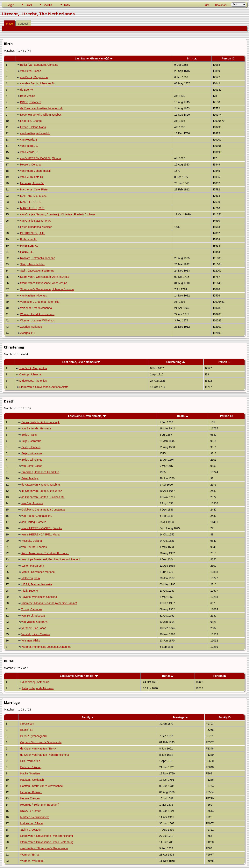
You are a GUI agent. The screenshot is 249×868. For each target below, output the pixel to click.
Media (48, 5)
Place (9, 23)
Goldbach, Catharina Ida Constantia (43, 510)
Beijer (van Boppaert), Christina (39, 65)
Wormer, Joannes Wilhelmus (38, 320)
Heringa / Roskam (31, 792)
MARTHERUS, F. (31, 202)
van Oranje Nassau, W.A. (36, 221)
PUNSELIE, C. (29, 246)
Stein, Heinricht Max (32, 264)
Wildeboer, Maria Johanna (36, 308)
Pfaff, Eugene (30, 591)
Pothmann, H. (29, 239)
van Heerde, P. (29, 152)
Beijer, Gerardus (31, 441)
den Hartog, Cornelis (34, 522)
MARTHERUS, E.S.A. (33, 196)
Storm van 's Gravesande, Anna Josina (44, 283)
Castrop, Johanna (30, 374)
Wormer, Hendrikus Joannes (37, 314)
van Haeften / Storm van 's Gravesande (44, 848)
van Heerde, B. (29, 140)
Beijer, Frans (29, 435)
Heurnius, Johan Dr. (32, 183)
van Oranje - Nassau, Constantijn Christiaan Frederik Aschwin (58, 214)
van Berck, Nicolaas (33, 616)
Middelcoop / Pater (32, 823)
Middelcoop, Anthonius (33, 381)
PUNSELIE (27, 252)
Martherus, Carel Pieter (34, 189)
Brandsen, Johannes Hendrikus (40, 472)
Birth (192, 58)
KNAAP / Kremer (30, 811)
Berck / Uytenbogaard (33, 736)
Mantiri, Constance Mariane (38, 572)
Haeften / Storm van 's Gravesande (41, 786)
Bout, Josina (28, 96)
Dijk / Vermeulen (30, 761)
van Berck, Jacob (31, 71)
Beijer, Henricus (31, 447)
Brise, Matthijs (30, 478)
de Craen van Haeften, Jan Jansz (42, 491)
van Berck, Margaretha (34, 77)
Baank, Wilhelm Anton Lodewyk (40, 422)
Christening (176, 362)
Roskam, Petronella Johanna (38, 258)
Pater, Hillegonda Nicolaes (36, 227)
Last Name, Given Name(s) (94, 58)
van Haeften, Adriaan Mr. (35, 133)
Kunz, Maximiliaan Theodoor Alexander (45, 553)
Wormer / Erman (30, 855)
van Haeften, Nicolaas (34, 296)
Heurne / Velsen (30, 798)
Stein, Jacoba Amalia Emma (37, 271)
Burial (168, 676)
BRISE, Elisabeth (31, 102)
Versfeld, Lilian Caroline (36, 634)
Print (206, 5)
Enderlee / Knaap (31, 767)
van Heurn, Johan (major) (36, 171)
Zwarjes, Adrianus (31, 327)
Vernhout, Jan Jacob (34, 628)
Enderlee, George (31, 121)
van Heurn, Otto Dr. (32, 177)
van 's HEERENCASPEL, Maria (40, 534)
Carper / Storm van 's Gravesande (41, 742)
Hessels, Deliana (30, 165)
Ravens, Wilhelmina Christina (39, 597)
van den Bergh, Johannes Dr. (38, 83)
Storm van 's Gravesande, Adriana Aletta (45, 277)
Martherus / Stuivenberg (35, 817)
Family (88, 717)
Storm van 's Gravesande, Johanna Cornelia (47, 289)
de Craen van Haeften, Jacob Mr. (41, 485)
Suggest (23, 23)
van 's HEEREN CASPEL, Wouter (41, 158)
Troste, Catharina (32, 609)
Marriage (181, 717)
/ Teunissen (27, 724)
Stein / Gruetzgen (31, 830)
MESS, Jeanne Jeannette (37, 584)
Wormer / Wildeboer (32, 861)
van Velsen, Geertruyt (35, 622)
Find (29, 5)
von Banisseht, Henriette (36, 428)
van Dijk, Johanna (32, 503)
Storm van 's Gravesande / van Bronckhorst (46, 836)
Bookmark (221, 5)
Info (67, 5)
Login (11, 5)
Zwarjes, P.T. (28, 333)
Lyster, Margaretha (33, 566)
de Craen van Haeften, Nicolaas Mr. (42, 108)
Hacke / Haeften (30, 773)
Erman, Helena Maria (33, 127)
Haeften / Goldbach (32, 780)
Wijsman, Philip (31, 641)
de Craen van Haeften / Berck (38, 749)
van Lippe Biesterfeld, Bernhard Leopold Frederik (51, 559)
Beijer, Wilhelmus (32, 453)
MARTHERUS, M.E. (32, 208)
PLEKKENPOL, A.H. (33, 233)
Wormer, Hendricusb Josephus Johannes (46, 647)
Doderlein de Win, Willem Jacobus (41, 115)
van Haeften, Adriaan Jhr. (37, 516)
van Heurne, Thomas (34, 547)
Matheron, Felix (31, 578)
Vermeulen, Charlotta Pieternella (40, 302)
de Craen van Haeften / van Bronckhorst (45, 755)
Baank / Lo (27, 730)
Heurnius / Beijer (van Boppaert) (40, 805)
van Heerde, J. (29, 146)
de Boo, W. (27, 90)
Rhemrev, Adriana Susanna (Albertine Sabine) (49, 603)
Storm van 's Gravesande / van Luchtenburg (47, 842)
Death (183, 416)
